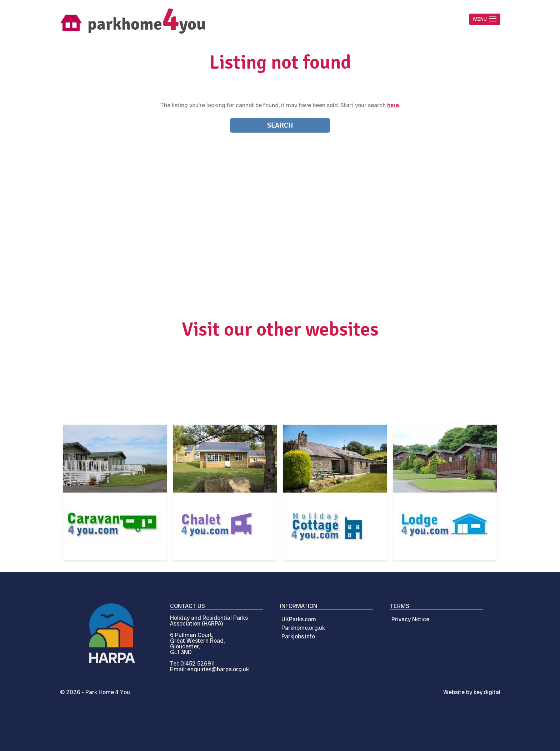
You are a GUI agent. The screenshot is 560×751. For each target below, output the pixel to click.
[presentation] (280, 735)
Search (280, 125)
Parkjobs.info (298, 636)
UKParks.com (299, 619)
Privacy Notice (410, 619)
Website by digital (472, 692)
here (393, 105)
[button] (485, 19)
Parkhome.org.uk (303, 628)
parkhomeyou (147, 24)
